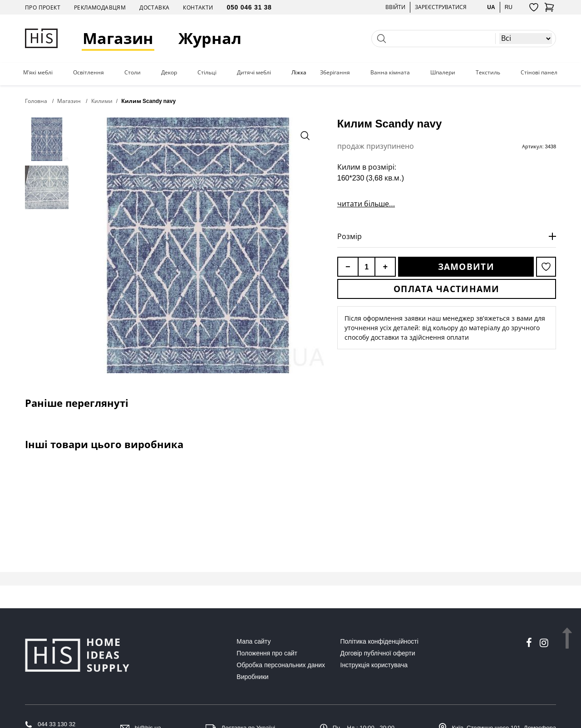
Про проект (43, 7)
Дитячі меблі (254, 73)
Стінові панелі (540, 73)
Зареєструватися (441, 7)
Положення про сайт (267, 653)
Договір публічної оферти (378, 653)
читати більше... (366, 204)
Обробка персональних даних (281, 665)
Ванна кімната (390, 73)
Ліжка (299, 73)
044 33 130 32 (57, 724)
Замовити (466, 267)
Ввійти (395, 7)
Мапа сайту (254, 641)
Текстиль (488, 73)
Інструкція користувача (374, 665)
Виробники (252, 677)
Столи (133, 73)
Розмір (350, 236)
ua (491, 7)
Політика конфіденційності (379, 641)
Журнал (210, 38)
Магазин (118, 38)
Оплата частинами (447, 289)
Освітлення (89, 73)
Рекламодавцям (100, 7)
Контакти (198, 7)
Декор (169, 73)
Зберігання (335, 73)
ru (509, 7)
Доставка (154, 7)
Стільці (207, 73)
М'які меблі (38, 73)
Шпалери (443, 73)
